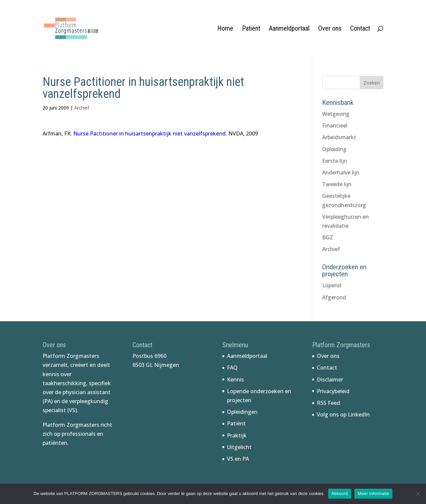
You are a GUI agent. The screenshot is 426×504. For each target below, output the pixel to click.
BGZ (328, 237)
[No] (418, 494)
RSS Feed (328, 403)
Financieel (335, 126)
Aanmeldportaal (289, 29)
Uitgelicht (239, 447)
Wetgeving (336, 114)
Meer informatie (373, 494)
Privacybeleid (333, 391)
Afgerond (334, 297)
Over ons (330, 29)
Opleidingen (242, 412)
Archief (82, 108)
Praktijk (237, 435)
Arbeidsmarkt (339, 137)
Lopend (332, 285)
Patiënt (251, 29)
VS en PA (238, 459)
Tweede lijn (337, 184)
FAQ (232, 368)
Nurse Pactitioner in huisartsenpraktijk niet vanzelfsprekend (149, 133)
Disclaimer (330, 379)
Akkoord (340, 494)
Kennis (235, 379)
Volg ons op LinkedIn (343, 414)
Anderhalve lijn (341, 172)
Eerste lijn (335, 161)
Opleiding (334, 149)
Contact (360, 29)
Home (225, 29)
